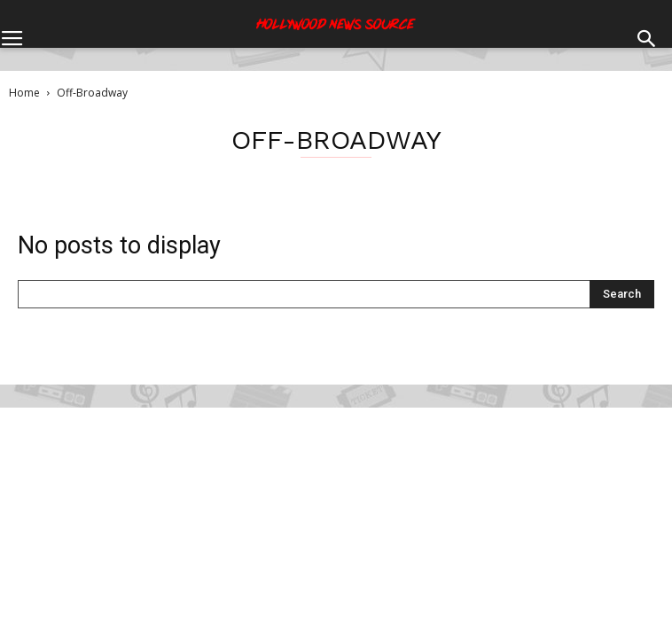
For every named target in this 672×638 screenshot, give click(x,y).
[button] (647, 26)
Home (24, 93)
